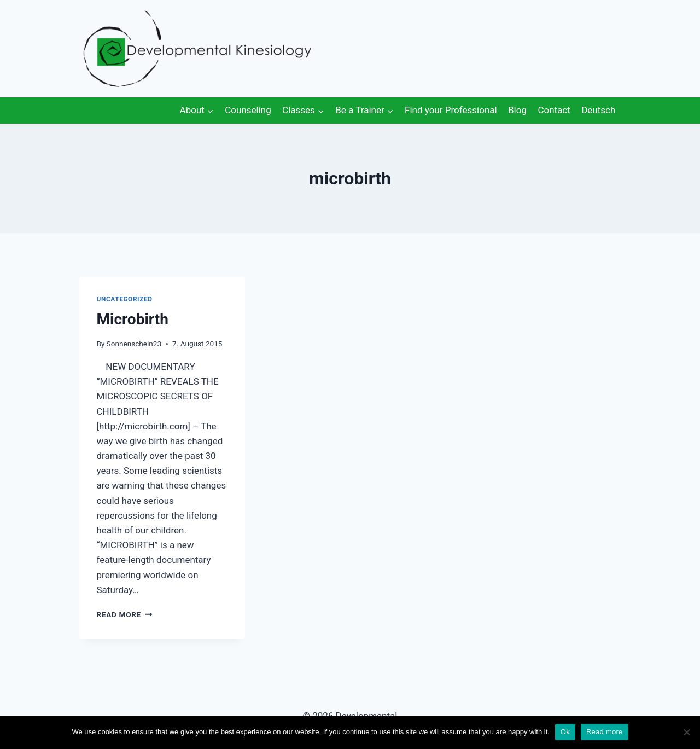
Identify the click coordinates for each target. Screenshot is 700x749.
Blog (517, 110)
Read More (125, 614)
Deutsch (598, 110)
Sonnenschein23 (134, 344)
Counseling (248, 110)
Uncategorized (125, 299)
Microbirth (133, 319)
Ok (565, 732)
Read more (605, 732)
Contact (554, 110)
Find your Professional (451, 110)
